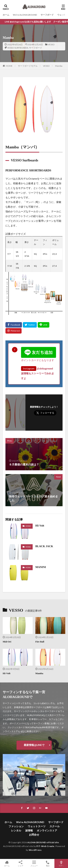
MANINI (41, 567)
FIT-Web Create (45, 846)
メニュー (34, 863)
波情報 (29, 830)
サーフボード (47, 15)
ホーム (6, 15)
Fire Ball (40, 642)
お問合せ (34, 835)
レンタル (16, 830)
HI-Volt (40, 526)
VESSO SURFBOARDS (18, 48)
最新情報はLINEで (34, 745)
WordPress (35, 850)
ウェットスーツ (37, 826)
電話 (48, 863)
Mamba (59, 66)
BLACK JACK (44, 546)
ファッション (16, 826)
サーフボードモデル (28, 66)
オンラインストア (47, 830)
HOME (9, 66)
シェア (20, 864)
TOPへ (61, 863)
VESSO (51, 44)
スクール (55, 826)
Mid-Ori (7, 642)
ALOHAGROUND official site (43, 842)
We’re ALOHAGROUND (25, 15)
